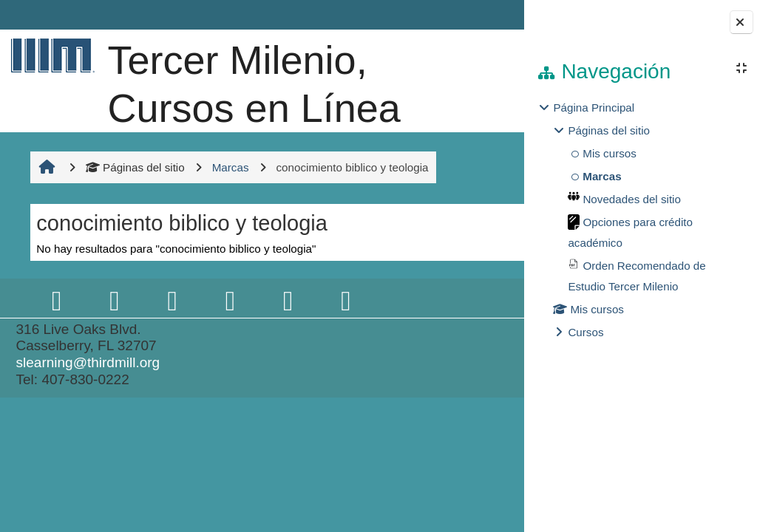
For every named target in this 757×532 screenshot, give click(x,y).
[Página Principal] (50, 55)
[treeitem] (640, 220)
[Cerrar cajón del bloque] (741, 22)
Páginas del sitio (134, 263)
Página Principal (594, 108)
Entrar (483, 14)
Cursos (585, 332)
